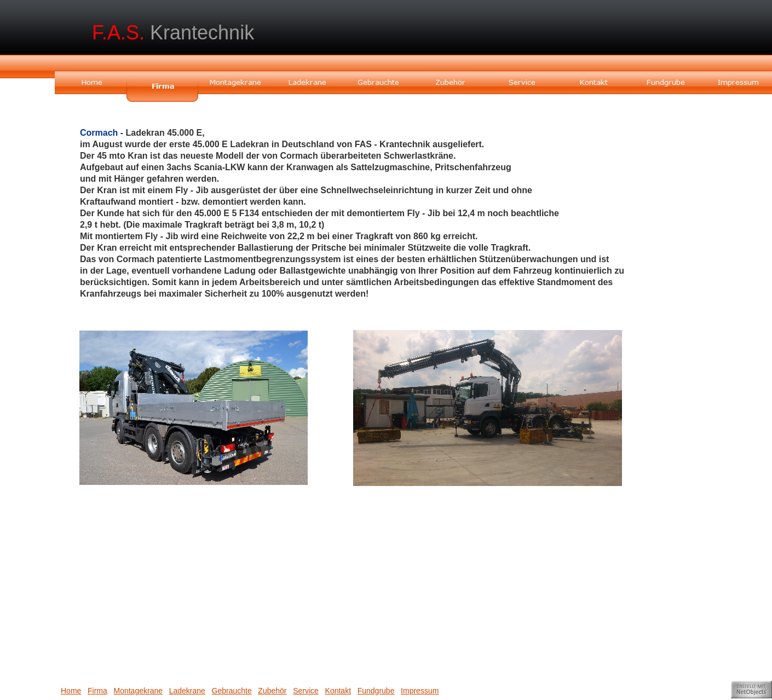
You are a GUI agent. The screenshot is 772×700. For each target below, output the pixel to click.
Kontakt (338, 691)
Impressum (420, 691)
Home (71, 691)
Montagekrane (138, 691)
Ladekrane (187, 691)
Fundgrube (376, 691)
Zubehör (272, 691)
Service (306, 691)
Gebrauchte (232, 691)
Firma (97, 691)
